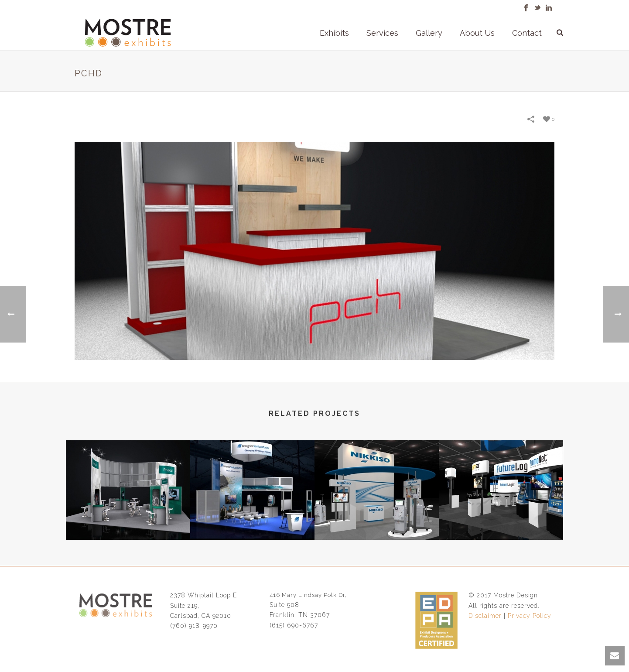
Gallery (429, 33)
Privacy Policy (530, 616)
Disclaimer (485, 616)
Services (382, 33)
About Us (477, 33)
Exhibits (334, 33)
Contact (527, 33)
